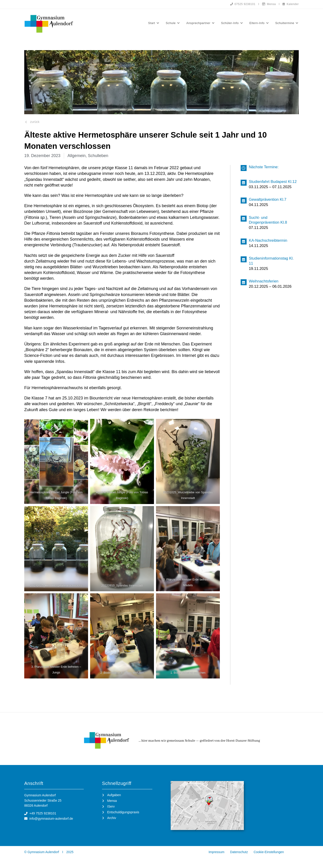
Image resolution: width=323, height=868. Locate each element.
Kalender (291, 4)
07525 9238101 (243, 4)
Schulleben (98, 156)
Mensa (269, 4)
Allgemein (77, 156)
